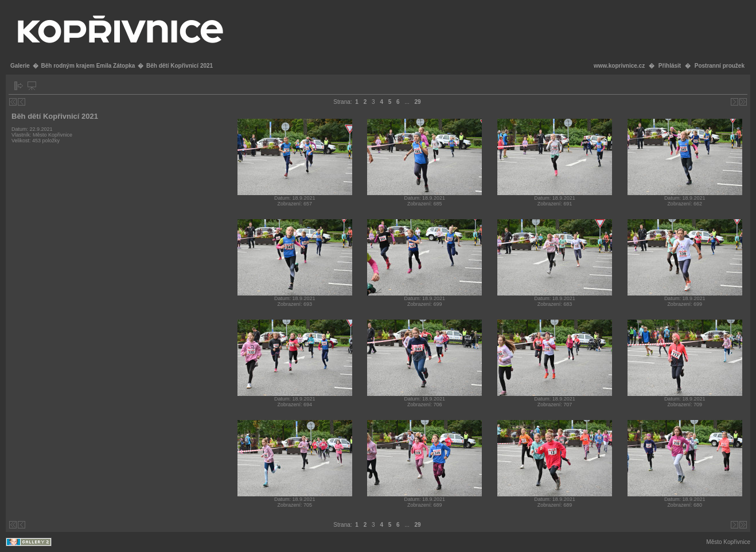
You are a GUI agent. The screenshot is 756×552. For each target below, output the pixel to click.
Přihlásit (670, 66)
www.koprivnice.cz (619, 66)
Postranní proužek (720, 66)
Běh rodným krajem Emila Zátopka (88, 66)
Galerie (20, 66)
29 (418, 102)
